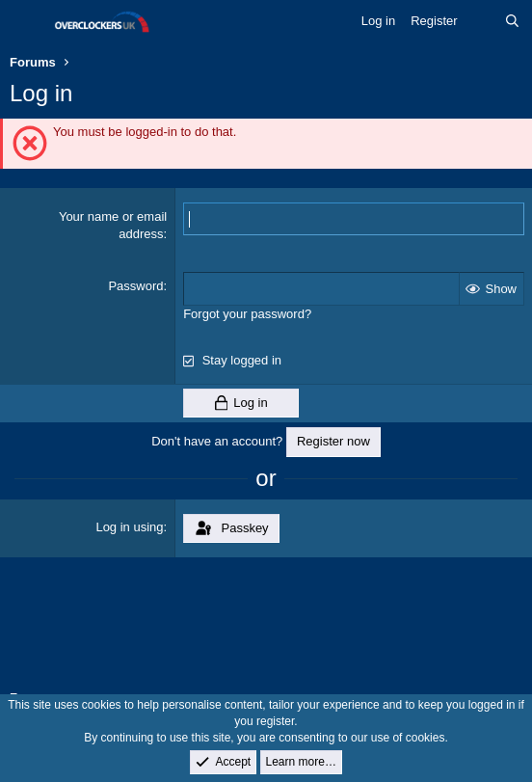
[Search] (512, 21)
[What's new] (481, 21)
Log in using (129, 527)
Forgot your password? (247, 314)
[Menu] (27, 22)
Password (135, 286)
